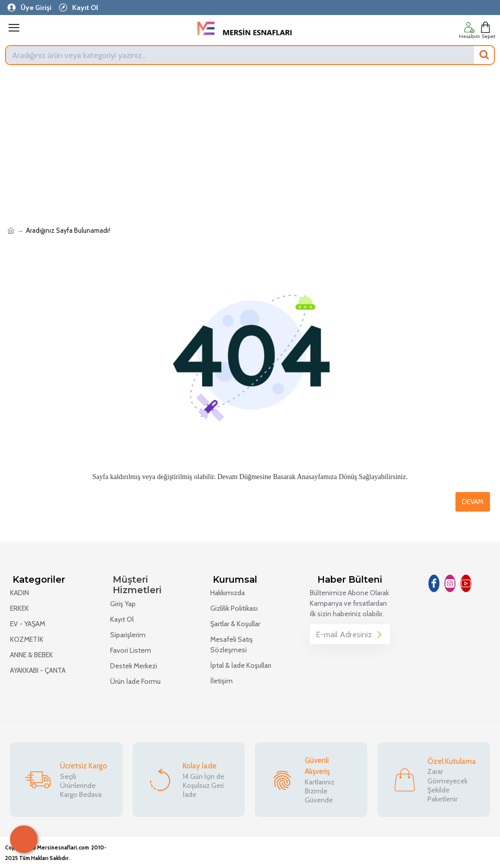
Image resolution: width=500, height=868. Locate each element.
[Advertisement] (250, 145)
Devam (473, 502)
